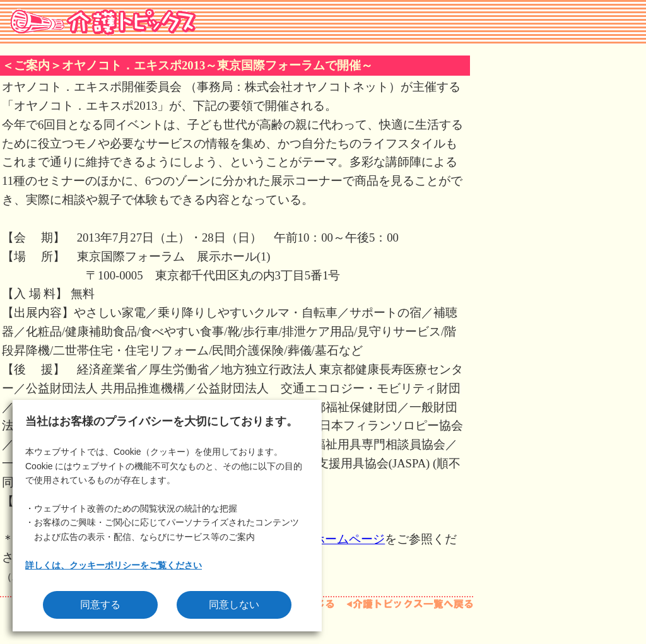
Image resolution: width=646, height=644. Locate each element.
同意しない (234, 605)
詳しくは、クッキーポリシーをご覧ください (114, 565)
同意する (100, 605)
